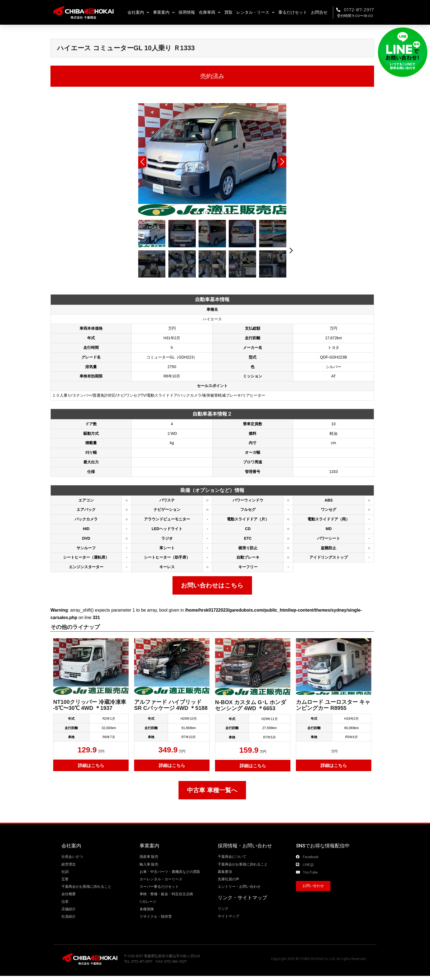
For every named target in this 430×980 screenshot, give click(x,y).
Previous (142, 162)
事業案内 (164, 12)
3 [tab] (199, 212)
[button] (313, 887)
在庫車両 (210, 12)
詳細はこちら (91, 765)
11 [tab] (230, 212)
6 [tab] (210, 212)
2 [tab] (195, 212)
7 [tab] (214, 212)
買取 (228, 12)
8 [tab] (218, 212)
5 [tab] (206, 212)
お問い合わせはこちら (212, 585)
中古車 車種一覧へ (212, 790)
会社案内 (138, 12)
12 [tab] (233, 212)
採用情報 (187, 12)
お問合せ (319, 12)
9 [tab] (222, 212)
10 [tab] (226, 212)
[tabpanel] (212, 159)
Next (282, 162)
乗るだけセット (293, 12)
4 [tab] (203, 212)
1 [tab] (191, 212)
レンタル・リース (255, 12)
